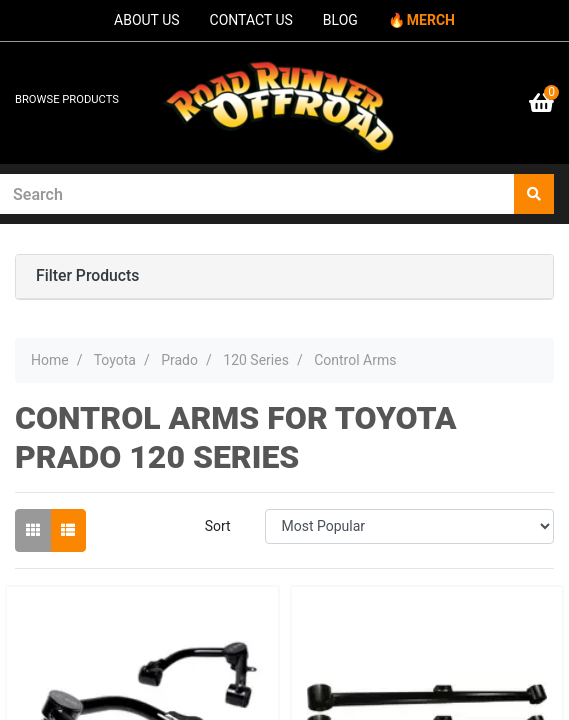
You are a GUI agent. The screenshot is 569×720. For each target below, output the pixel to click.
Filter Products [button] (87, 276)
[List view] (68, 530)
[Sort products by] (409, 526)
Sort (218, 526)
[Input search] (257, 194)
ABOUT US (147, 20)
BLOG (340, 20)
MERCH (431, 20)
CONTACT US (251, 20)
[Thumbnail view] (33, 530)
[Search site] (534, 194)
